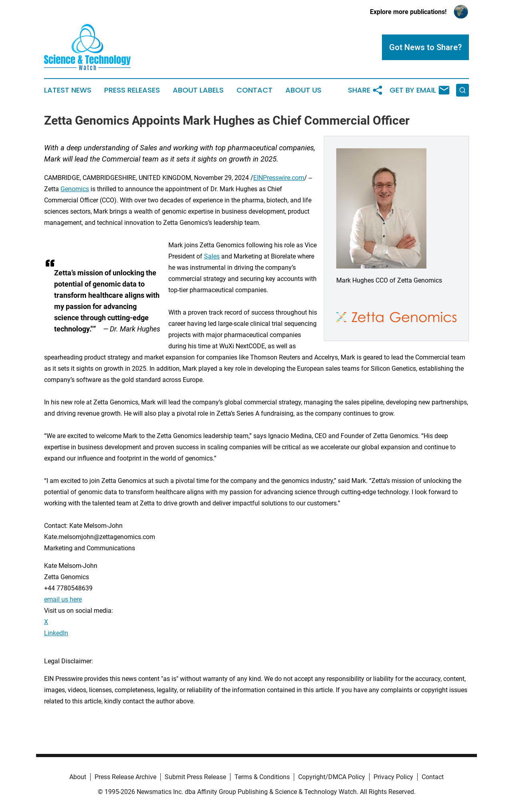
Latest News (68, 90)
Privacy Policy (393, 777)
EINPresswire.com (279, 178)
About (78, 777)
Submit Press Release (195, 777)
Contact (254, 90)
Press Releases (132, 90)
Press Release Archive (125, 777)
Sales (212, 256)
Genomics (75, 189)
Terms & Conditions (262, 777)
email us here (63, 599)
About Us (303, 90)
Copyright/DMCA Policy (332, 777)
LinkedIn (56, 633)
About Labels (198, 90)
